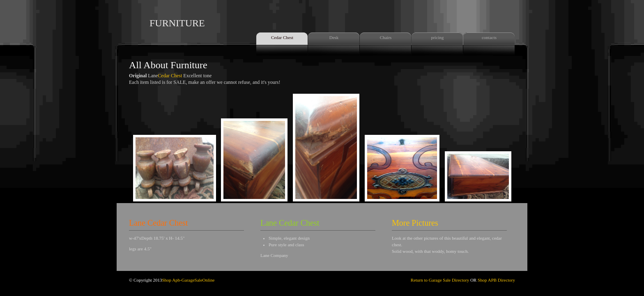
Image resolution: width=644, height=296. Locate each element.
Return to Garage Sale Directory (440, 280)
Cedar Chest (282, 37)
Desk (334, 37)
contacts (489, 37)
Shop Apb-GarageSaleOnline (188, 280)
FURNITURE (177, 23)
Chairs (386, 37)
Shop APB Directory (496, 280)
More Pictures (415, 223)
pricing (437, 37)
